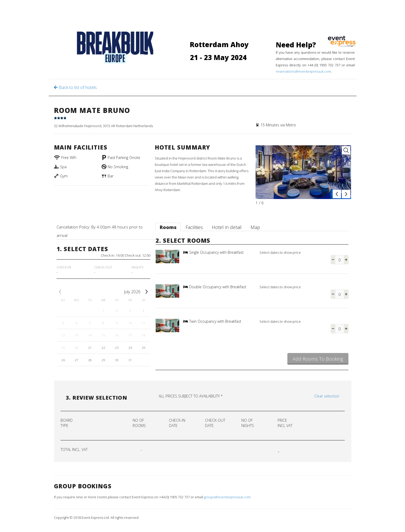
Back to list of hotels (78, 87)
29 (103, 360)
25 (144, 347)
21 (90, 347)
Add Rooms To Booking (318, 359)
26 (63, 360)
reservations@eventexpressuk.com (303, 71)
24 (130, 347)
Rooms (168, 227)
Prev (337, 194)
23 (117, 347)
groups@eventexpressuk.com (227, 497)
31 (130, 360)
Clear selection (327, 396)
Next (346, 194)
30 (117, 360)
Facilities (194, 227)
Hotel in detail (227, 227)
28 (90, 360)
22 (103, 347)
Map (255, 227)
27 (77, 360)
